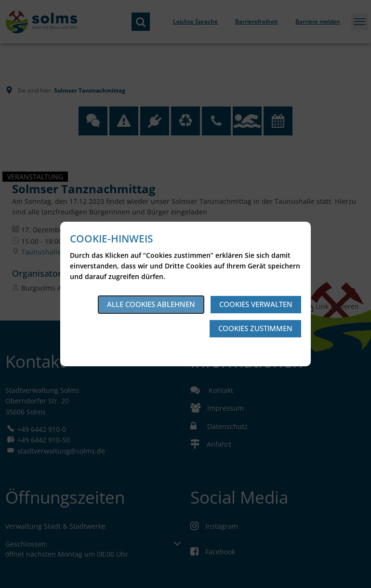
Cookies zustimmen (255, 328)
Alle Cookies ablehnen (151, 304)
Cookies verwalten (256, 304)
